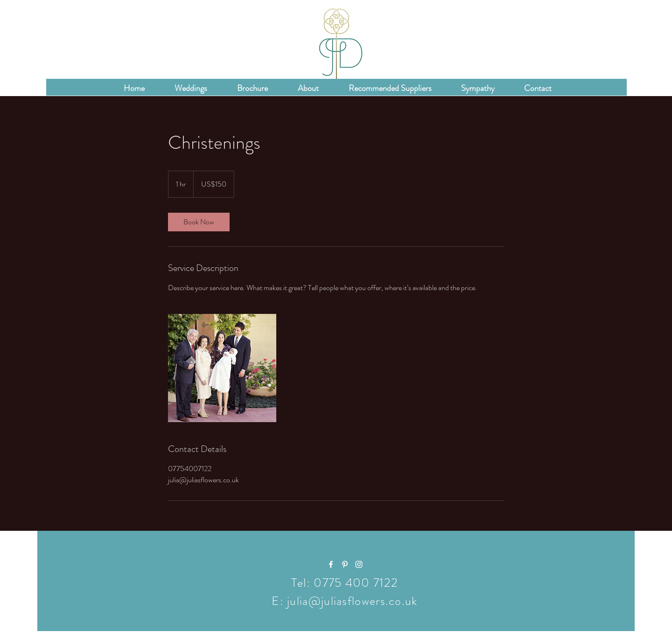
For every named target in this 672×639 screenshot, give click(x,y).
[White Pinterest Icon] (345, 564)
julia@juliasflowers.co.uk (352, 601)
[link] (199, 222)
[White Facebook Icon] (331, 564)
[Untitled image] (222, 368)
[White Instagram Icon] (359, 564)
